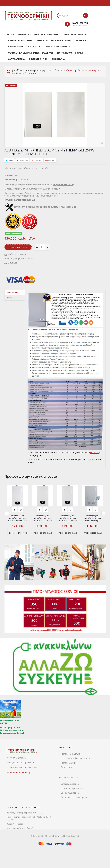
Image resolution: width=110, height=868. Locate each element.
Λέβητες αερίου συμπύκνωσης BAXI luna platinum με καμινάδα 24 (92, 519)
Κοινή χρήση (22, 160)
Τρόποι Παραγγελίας (70, 756)
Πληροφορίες (13, 292)
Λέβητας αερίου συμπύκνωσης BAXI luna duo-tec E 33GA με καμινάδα (42, 519)
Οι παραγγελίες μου (70, 793)
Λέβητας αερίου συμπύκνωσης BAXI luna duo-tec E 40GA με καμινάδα (68, 519)
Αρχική (10, 70)
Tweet (9, 160)
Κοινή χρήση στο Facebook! (20, 259)
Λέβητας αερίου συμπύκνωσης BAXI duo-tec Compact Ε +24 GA (18, 519)
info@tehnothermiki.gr (20, 772)
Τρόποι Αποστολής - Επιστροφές (76, 761)
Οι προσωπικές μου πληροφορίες (76, 807)
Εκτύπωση (13, 263)
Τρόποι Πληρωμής (69, 765)
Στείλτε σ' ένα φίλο (17, 254)
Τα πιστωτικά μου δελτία (72, 798)
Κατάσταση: (11, 180)
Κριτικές (11, 298)
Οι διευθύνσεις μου (70, 802)
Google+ (36, 160)
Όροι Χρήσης (67, 770)
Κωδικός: (9, 175)
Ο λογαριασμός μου (70, 784)
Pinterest (50, 160)
